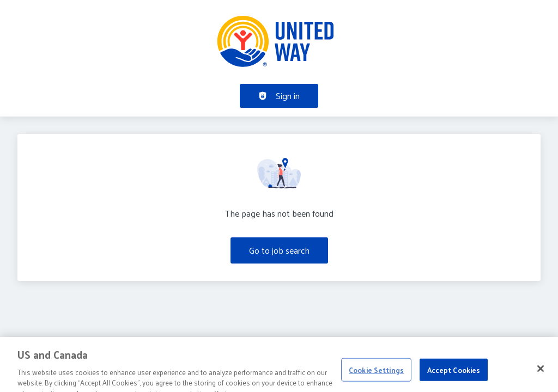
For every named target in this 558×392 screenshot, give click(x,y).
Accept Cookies (454, 376)
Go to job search (279, 250)
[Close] (541, 375)
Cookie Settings (376, 376)
